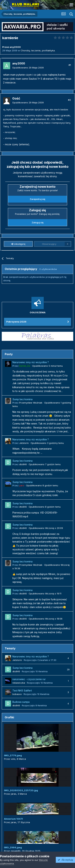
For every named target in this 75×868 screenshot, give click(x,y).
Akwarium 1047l (13, 819)
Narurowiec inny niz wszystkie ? (31, 362)
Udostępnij (18, 244)
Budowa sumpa (21, 702)
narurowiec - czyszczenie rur (29, 679)
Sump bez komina (22, 399)
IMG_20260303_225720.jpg (21, 790)
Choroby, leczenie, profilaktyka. (38, 50)
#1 (70, 65)
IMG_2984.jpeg (13, 847)
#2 (69, 100)
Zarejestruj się (37, 199)
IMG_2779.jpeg (13, 755)
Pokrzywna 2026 (16, 322)
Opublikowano (28, 68)
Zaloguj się (38, 222)
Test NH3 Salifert (22, 691)
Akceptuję (65, 860)
